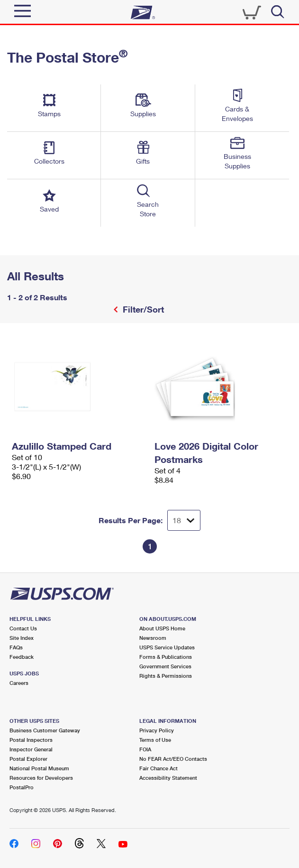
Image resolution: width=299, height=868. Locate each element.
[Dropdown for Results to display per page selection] (184, 520)
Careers (19, 683)
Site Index (22, 638)
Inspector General (31, 749)
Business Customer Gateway (45, 730)
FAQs (16, 647)
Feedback (22, 657)
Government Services (165, 666)
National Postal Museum (39, 768)
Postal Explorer (28, 759)
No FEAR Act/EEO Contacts (173, 759)
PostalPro (22, 787)
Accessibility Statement (168, 778)
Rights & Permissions (166, 676)
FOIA (145, 749)
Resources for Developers (41, 778)
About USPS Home (162, 628)
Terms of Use (155, 740)
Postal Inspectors (31, 740)
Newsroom (153, 638)
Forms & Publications (166, 657)
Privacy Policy (157, 730)
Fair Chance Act (159, 768)
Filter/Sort (142, 309)
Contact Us (23, 628)
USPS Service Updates (167, 647)
